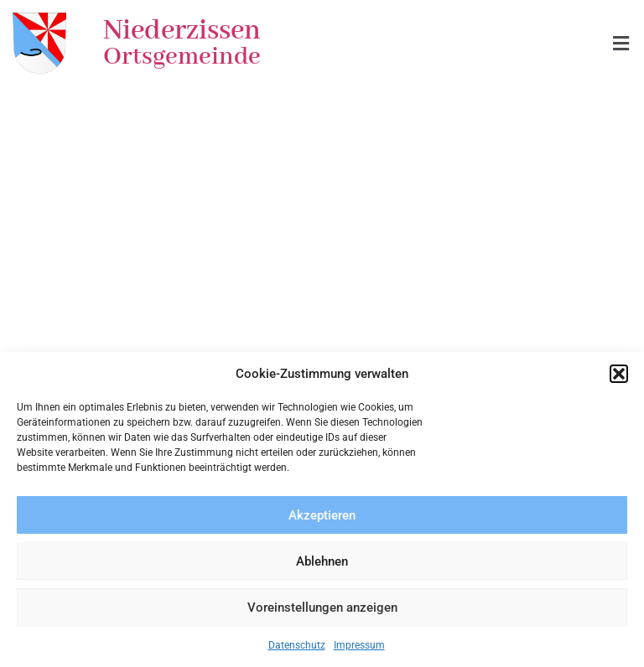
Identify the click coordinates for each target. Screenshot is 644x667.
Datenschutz (297, 645)
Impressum (359, 645)
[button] (619, 374)
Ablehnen (322, 561)
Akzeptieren (322, 515)
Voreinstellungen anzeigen (322, 608)
